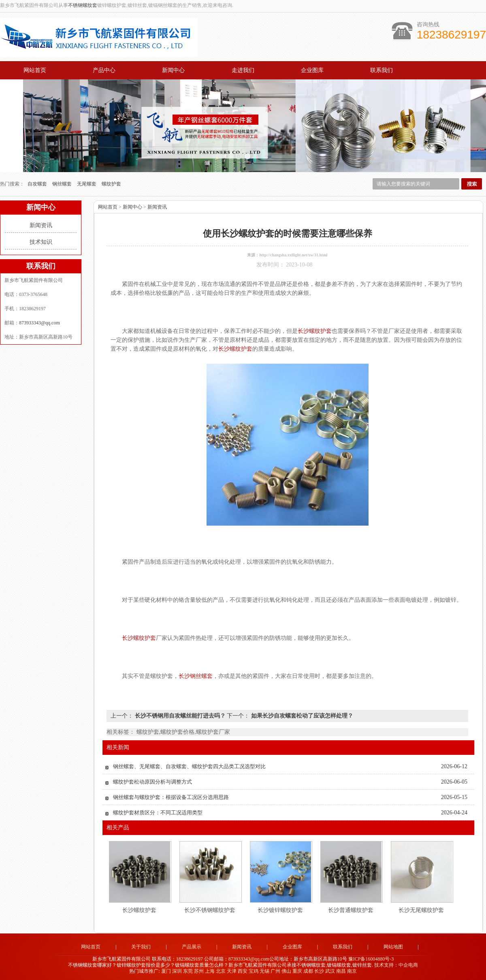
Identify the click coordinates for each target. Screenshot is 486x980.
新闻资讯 (41, 225)
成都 (308, 970)
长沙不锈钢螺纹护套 (210, 910)
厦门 (166, 970)
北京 (221, 970)
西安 (243, 970)
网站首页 (35, 70)
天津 (232, 970)
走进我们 (243, 70)
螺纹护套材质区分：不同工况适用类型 (158, 812)
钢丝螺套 (63, 183)
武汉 (330, 970)
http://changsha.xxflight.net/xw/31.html (293, 255)
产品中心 (104, 70)
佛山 (286, 970)
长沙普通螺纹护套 (351, 910)
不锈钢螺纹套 (83, 5)
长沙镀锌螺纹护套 (280, 910)
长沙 (319, 970)
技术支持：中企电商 (396, 964)
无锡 (264, 970)
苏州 (199, 970)
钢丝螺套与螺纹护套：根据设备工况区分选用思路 (171, 797)
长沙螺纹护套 (139, 910)
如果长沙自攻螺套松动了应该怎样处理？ (301, 715)
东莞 (188, 970)
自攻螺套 (38, 183)
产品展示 (192, 946)
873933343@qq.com (39, 322)
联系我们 (382, 70)
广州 (275, 970)
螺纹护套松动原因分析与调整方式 (152, 781)
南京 (352, 970)
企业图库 (312, 70)
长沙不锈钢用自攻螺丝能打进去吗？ (180, 715)
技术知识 (41, 242)
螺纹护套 (111, 183)
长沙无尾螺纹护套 (421, 910)
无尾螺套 (87, 183)
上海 (210, 970)
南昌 (341, 970)
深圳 (177, 970)
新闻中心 (173, 70)
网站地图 (393, 946)
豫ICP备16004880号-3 (371, 958)
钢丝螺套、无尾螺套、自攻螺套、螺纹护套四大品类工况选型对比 (189, 766)
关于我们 (141, 946)
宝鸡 (254, 970)
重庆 (297, 970)
